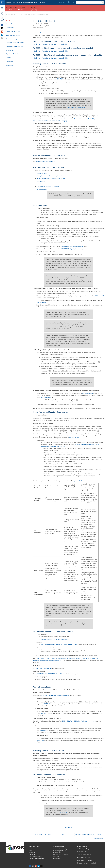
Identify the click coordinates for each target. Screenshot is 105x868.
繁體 (82, 852)
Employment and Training (13, 35)
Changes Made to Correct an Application (48, 186)
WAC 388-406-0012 (40, 55)
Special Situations (42, 189)
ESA (8, 20)
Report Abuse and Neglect (36, 858)
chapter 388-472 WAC (59, 79)
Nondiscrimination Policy (60, 849)
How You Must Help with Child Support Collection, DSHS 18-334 (59, 644)
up (63, 834)
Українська (88, 857)
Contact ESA (10, 65)
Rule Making (56, 858)
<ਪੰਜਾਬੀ (89, 854)
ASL (95, 863)
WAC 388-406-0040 (46, 397)
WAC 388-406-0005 (40, 41)
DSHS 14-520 (43, 731)
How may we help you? (67, 2)
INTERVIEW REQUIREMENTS (44, 668)
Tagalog (79, 863)
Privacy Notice (57, 856)
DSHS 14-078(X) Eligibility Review (70, 249)
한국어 (86, 852)
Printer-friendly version (98, 839)
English (79, 849)
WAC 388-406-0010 (40, 48)
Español (84, 849)
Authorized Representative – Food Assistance (71, 119)
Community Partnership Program (15, 43)
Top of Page (68, 827)
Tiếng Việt (80, 860)
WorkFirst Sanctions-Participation (46, 162)
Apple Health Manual (79, 481)
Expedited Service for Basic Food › (85, 834)
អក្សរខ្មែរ (83, 854)
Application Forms (42, 173)
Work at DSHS (33, 853)
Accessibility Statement (60, 851)
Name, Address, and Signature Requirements (50, 176)
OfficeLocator (2, 14)
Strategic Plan (10, 50)
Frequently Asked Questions (34, 10)
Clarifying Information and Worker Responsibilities (51, 44)
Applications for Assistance (31, 14)
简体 (78, 852)
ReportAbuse (2, 19)
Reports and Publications (13, 54)
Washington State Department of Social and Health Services (25, 2)
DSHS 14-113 (46, 704)
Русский (90, 849)
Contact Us (32, 855)
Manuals (8, 58)
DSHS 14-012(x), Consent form (76, 107)
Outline (100, 835)
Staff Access (32, 849)
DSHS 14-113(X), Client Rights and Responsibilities (55, 639)
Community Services (12, 24)
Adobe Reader (57, 853)
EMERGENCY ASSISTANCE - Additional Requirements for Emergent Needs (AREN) (59, 659)
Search (102, 2)
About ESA (9, 10)
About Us (31, 851)
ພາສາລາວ (85, 863)
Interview (40, 184)
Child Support (10, 28)
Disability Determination (13, 31)
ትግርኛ (91, 863)
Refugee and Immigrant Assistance (16, 39)
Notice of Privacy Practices (61, 855)
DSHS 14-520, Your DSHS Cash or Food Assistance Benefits (79, 721)
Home (7, 14)
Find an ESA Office (19, 10)
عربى (79, 854)
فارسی (90, 860)
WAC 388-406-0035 (74, 438)
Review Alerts (41, 181)
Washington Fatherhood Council (15, 46)
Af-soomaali (80, 857)
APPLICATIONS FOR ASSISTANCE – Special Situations (51, 674)
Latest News (10, 61)
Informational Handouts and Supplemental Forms (51, 179)
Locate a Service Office (35, 856)
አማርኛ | (86, 860)
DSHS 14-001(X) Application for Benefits (72, 246)
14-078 (102, 296)
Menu (2, 7)
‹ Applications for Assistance (43, 834)
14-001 (96, 296)
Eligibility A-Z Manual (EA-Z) (17, 14)
